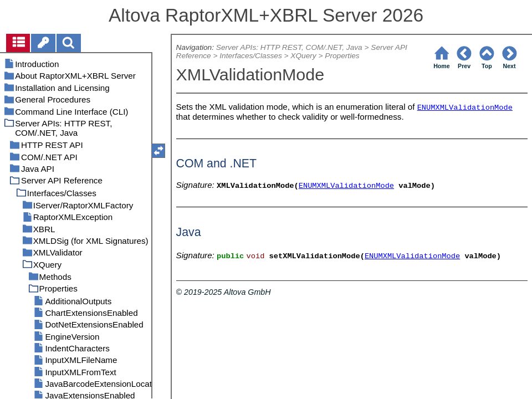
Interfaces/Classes (250, 56)
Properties (342, 56)
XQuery (303, 56)
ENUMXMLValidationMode (465, 108)
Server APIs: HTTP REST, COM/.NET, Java (289, 47)
